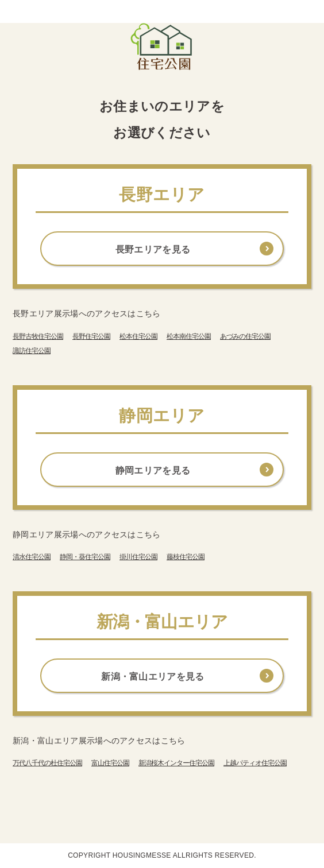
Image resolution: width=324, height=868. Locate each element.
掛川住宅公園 (138, 557)
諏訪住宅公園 (32, 351)
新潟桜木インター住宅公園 (176, 763)
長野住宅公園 (91, 336)
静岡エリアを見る (153, 470)
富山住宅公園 (110, 763)
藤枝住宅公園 (186, 557)
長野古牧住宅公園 (38, 336)
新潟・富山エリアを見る (153, 677)
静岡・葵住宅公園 (85, 557)
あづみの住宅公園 (245, 336)
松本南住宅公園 (189, 336)
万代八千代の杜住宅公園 (47, 763)
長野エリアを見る (153, 249)
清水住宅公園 (32, 557)
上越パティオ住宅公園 (255, 763)
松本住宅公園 (138, 336)
